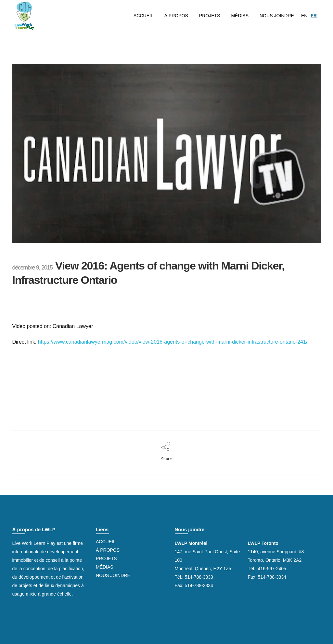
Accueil (106, 542)
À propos (108, 550)
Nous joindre (113, 575)
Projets (106, 559)
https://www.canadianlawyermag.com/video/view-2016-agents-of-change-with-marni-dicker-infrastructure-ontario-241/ (173, 342)
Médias (105, 567)
